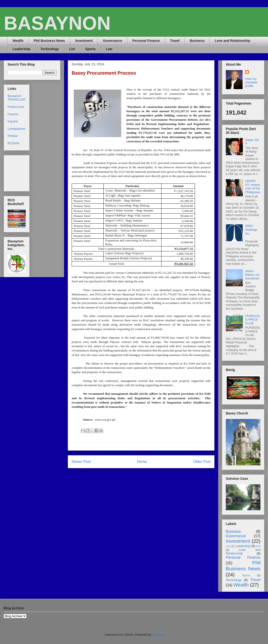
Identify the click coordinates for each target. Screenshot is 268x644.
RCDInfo (14, 143)
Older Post (202, 462)
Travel (175, 41)
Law (109, 49)
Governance (113, 41)
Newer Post (81, 462)
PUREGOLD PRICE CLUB (253, 320)
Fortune (13, 114)
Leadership (21, 49)
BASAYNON (57, 23)
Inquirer (13, 121)
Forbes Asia (16, 107)
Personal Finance (146, 41)
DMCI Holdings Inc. (251, 230)
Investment (84, 41)
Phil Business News (49, 41)
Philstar (13, 136)
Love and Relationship (232, 41)
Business (197, 41)
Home (142, 462)
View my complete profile (251, 82)
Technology (50, 49)
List (72, 49)
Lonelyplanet (16, 129)
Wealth (18, 41)
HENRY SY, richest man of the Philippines (253, 187)
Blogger (157, 635)
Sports (90, 49)
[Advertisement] (22, 172)
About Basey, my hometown (252, 275)
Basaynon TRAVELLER (16, 98)
